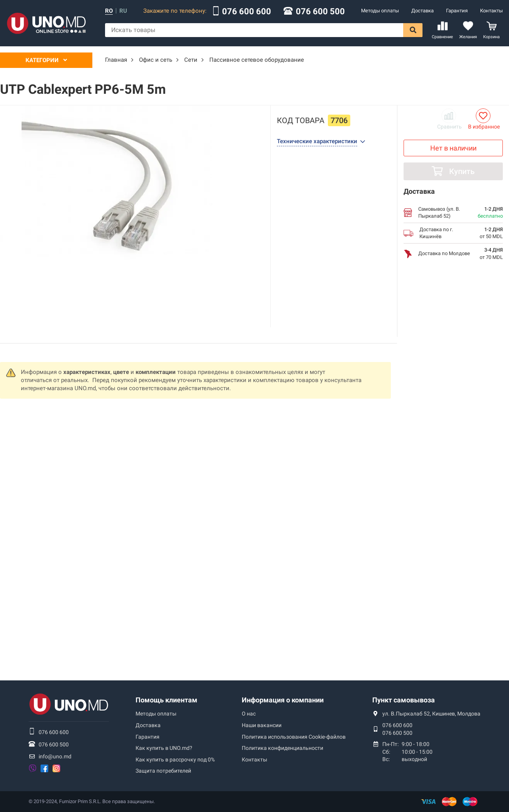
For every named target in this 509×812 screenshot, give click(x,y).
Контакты (491, 11)
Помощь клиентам (166, 700)
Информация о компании (283, 700)
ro (109, 11)
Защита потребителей (163, 771)
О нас (249, 714)
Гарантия (457, 11)
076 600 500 (320, 12)
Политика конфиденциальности (282, 748)
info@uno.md (55, 756)
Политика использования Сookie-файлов (294, 737)
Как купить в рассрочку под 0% (175, 760)
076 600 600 (247, 12)
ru (123, 11)
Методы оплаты (380, 11)
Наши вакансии (262, 725)
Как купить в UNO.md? (164, 748)
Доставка (422, 11)
